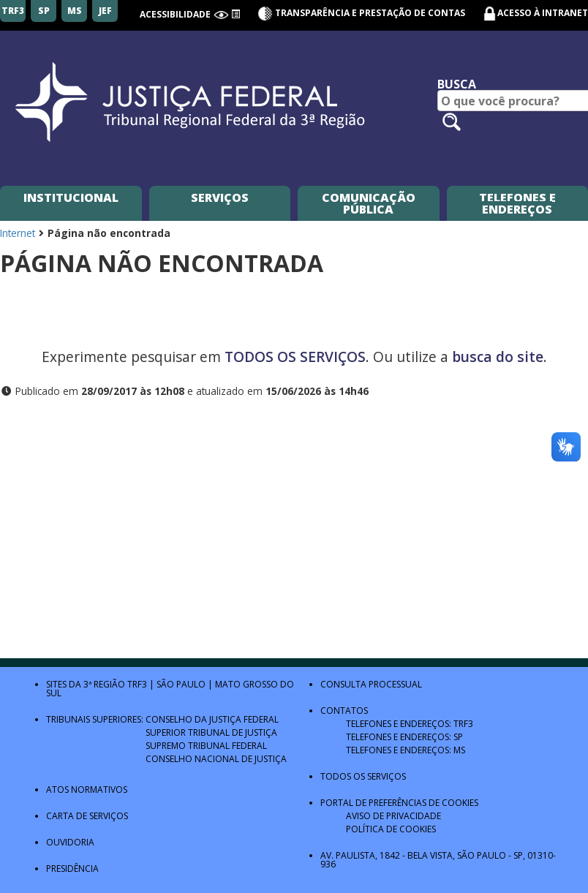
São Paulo (181, 684)
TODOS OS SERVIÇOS (295, 357)
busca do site (498, 357)
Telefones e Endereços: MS (406, 750)
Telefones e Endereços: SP (404, 737)
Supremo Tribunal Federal (206, 746)
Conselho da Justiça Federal (212, 719)
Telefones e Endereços (517, 203)
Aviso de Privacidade (393, 816)
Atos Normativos (87, 790)
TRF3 (137, 684)
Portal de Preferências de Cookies (399, 803)
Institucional (71, 197)
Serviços (220, 197)
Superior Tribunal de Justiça (211, 732)
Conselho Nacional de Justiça (216, 759)
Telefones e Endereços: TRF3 (410, 724)
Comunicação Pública (369, 203)
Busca (457, 84)
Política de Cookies (391, 829)
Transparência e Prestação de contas (361, 13)
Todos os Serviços (363, 776)
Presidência (72, 868)
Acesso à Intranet (543, 13)
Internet (18, 233)
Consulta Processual (371, 684)
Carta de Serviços (87, 816)
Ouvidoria (70, 842)
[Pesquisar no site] (452, 122)
